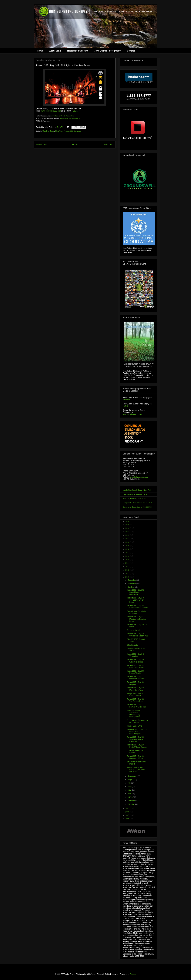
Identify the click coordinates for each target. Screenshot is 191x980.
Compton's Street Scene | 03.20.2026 (138, 503)
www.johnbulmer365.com (51, 111)
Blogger (133, 974)
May (130, 790)
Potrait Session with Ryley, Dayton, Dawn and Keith (137, 770)
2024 (128, 528)
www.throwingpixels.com (132, 414)
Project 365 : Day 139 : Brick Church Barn (136, 666)
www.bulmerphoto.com (139, 477)
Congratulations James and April (136, 650)
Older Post (108, 145)
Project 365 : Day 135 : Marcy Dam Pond (136, 689)
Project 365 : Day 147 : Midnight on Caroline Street (136, 619)
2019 (128, 546)
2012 (128, 570)
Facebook (127, 400)
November (132, 584)
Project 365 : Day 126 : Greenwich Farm (136, 757)
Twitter (125, 406)
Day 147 (76, 111)
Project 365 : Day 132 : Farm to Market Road (137, 706)
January (131, 804)
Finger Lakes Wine (135, 726)
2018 (128, 549)
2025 (128, 525)
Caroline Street (48, 131)
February (131, 800)
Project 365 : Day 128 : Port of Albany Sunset (137, 746)
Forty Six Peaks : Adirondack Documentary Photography (134, 714)
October (131, 587)
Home (40, 51)
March (130, 797)
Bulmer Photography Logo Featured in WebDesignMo (138, 732)
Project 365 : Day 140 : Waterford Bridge (136, 661)
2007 (128, 815)
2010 (128, 577)
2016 (128, 556)
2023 (128, 532)
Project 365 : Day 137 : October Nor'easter (136, 678)
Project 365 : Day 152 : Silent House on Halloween (136, 592)
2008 (128, 812)
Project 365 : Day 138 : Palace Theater (136, 672)
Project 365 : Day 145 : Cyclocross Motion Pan (137, 635)
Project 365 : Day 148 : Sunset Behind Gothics (137, 607)
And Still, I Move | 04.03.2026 (134, 499)
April (130, 794)
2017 (128, 553)
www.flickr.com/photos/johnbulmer (63, 116)
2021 (128, 539)
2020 (128, 542)
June (130, 787)
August (131, 780)
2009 (128, 808)
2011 (128, 574)
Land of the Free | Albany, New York (137, 490)
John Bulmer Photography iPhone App (138, 721)
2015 (128, 560)
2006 (128, 819)
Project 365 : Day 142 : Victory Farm (136, 655)
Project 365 (68, 131)
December (132, 580)
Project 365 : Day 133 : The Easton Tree (136, 700)
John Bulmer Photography (107, 51)
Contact (131, 51)
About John (55, 51)
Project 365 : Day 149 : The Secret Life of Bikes (136, 600)
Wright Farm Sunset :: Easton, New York (136, 695)
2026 (128, 521)
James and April (133, 630)
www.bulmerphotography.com (70, 118)
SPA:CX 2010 (133, 645)
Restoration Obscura (78, 51)
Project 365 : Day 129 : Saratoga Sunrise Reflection (136, 739)
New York (59, 131)
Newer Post (42, 145)
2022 (128, 535)
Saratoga (78, 131)
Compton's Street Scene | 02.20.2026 (138, 507)
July (129, 783)
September (132, 776)
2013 (128, 567)
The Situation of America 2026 (135, 494)
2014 (128, 563)
